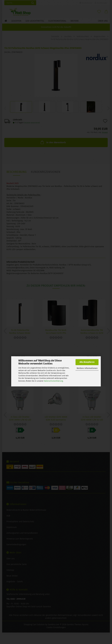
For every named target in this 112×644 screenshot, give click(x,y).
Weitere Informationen (87, 368)
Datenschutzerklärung (53, 381)
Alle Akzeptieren (87, 362)
